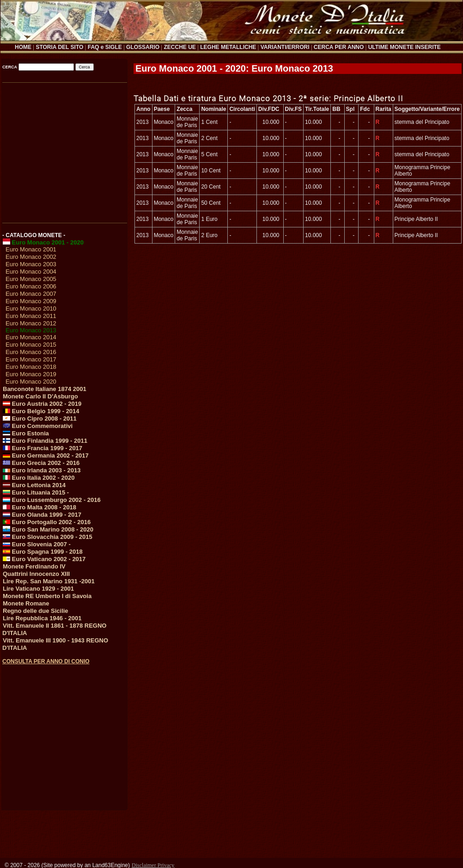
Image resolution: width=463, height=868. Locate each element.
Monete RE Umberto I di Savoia (47, 596)
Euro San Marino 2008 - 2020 (48, 529)
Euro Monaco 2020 (31, 382)
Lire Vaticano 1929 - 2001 (38, 589)
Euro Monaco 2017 (31, 359)
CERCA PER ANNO (339, 47)
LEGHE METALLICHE (228, 47)
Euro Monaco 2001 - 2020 (43, 242)
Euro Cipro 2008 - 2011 (40, 419)
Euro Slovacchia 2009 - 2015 (48, 537)
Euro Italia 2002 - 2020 (39, 478)
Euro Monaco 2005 (31, 279)
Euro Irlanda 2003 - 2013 (42, 470)
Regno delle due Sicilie (36, 611)
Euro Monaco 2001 (31, 249)
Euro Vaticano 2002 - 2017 (44, 559)
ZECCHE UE (180, 47)
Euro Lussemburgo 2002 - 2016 (52, 500)
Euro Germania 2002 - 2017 (46, 455)
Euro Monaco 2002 (31, 257)
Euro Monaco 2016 (31, 352)
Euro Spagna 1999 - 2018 (43, 552)
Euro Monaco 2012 (31, 323)
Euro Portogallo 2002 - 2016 (47, 522)
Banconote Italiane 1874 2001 (45, 389)
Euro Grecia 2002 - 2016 (41, 463)
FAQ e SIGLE (105, 47)
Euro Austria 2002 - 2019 (42, 404)
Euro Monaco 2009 (31, 301)
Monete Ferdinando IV (34, 566)
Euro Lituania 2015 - (36, 492)
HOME (23, 47)
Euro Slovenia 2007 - (37, 544)
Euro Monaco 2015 (31, 345)
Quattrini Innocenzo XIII (36, 574)
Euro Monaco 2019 (31, 374)
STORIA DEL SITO (59, 47)
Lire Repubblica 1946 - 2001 (42, 618)
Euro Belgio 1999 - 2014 (41, 411)
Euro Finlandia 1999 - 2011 (45, 441)
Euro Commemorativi (38, 426)
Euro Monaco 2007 (31, 294)
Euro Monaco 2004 (31, 272)
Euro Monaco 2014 (31, 337)
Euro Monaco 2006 (31, 286)
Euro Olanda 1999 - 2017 (42, 515)
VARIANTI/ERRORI (285, 47)
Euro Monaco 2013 (31, 330)
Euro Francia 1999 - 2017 (43, 448)
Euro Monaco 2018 (31, 367)
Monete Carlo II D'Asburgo (40, 396)
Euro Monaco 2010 (31, 309)
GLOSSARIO (143, 47)
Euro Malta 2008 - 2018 (40, 507)
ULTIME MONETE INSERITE (405, 47)
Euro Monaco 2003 (31, 264)
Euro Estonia (26, 433)
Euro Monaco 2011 (31, 316)
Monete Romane (26, 603)
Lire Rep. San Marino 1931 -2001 (49, 581)
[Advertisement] (64, 149)
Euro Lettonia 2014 (34, 485)
